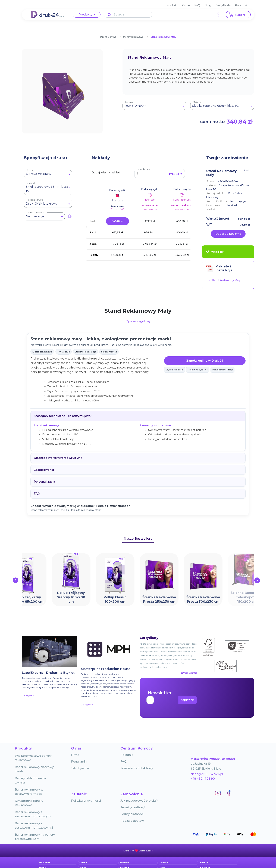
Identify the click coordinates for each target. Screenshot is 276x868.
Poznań (164, 863)
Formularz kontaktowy (137, 768)
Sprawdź (28, 696)
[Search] (128, 15)
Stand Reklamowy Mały (163, 37)
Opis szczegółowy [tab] (138, 321)
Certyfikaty (223, 5)
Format (129, 102)
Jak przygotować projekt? (139, 801)
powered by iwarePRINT (138, 851)
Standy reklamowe (133, 37)
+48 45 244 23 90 (203, 779)
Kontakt (172, 5)
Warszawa (45, 863)
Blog (208, 5)
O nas (186, 5)
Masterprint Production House (213, 759)
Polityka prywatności (86, 801)
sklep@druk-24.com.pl (207, 774)
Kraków (83, 863)
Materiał (197, 102)
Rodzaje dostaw (132, 821)
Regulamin (79, 762)
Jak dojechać (80, 768)
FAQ (197, 5)
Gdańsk (204, 863)
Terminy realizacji (133, 807)
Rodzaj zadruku (35, 200)
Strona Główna (108, 37)
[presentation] (15, 580)
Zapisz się (188, 700)
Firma (75, 755)
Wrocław (124, 863)
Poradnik (241, 5)
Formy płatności (132, 814)
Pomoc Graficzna (36, 212)
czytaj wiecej (189, 673)
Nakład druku (144, 169)
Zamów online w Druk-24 (205, 361)
